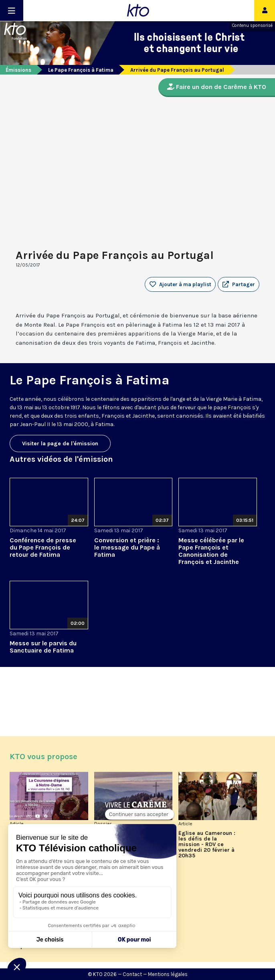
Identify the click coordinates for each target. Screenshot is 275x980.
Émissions (18, 70)
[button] (239, 285)
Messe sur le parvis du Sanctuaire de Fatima (43, 647)
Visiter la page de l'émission (60, 444)
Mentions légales (168, 974)
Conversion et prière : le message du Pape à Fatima (127, 547)
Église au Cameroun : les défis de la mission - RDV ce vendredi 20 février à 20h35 (207, 845)
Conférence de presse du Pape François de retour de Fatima (43, 547)
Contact (132, 974)
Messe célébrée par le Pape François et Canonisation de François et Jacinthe (211, 551)
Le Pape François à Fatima (81, 70)
